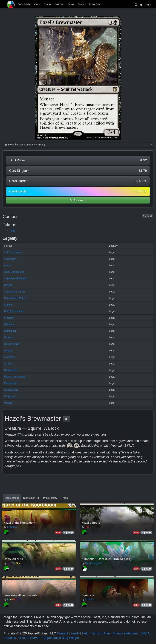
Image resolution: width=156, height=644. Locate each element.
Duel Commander (14, 311)
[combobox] (78, 145)
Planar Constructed (15, 377)
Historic (8, 337)
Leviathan (9, 357)
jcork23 (89, 599)
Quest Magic (11, 390)
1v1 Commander (13, 252)
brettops (12, 527)
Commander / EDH (15, 292)
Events (47, 4)
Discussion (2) (31, 498)
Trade (65, 498)
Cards (37, 4)
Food (13, 231)
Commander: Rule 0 (15, 298)
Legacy (8, 350)
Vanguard (9, 396)
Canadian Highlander (16, 278)
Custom (8, 305)
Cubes (71, 4)
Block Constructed (14, 272)
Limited (8, 364)
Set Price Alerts (78, 200)
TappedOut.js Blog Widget (60, 638)
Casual (8, 285)
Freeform (9, 318)
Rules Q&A (95, 4)
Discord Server (29, 638)
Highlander (10, 331)
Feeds (75, 633)
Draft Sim (59, 4)
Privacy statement (125, 633)
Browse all (147, 216)
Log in (148, 4)
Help (85, 633)
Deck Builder (24, 4)
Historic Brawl (12, 344)
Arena (7, 265)
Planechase (11, 383)
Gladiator (9, 324)
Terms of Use (100, 633)
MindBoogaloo (94, 563)
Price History (50, 498)
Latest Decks (12, 498)
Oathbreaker (11, 370)
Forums (82, 4)
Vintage (8, 403)
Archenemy (10, 259)
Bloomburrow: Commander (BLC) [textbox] (25, 145)
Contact (62, 633)
